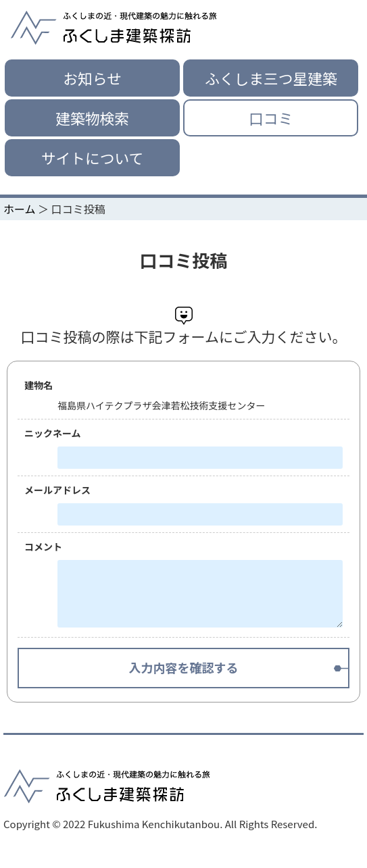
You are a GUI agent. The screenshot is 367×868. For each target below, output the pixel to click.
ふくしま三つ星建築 (271, 78)
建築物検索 (92, 118)
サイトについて (92, 158)
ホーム (20, 209)
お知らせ (92, 78)
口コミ (271, 118)
